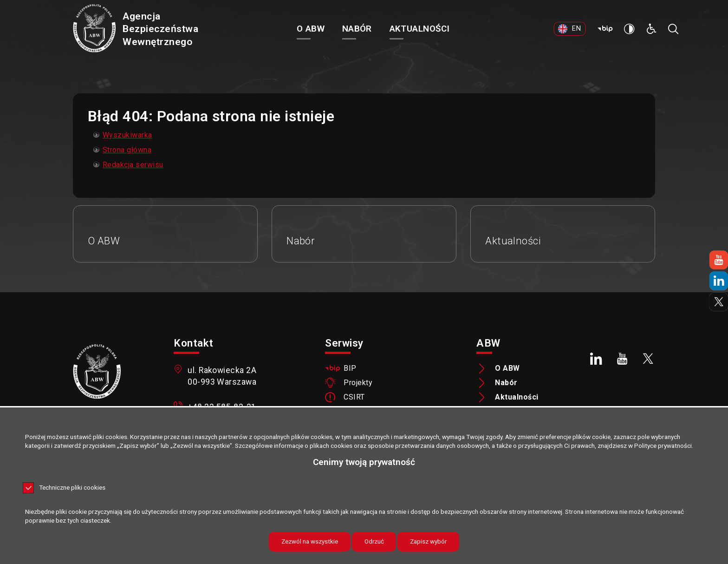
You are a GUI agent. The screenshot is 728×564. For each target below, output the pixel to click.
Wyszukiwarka (127, 135)
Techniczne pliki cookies (72, 488)
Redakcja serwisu (133, 165)
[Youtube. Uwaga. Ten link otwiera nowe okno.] (622, 360)
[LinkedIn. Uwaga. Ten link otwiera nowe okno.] (597, 360)
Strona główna (127, 150)
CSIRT (354, 399)
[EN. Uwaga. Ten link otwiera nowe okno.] (577, 35)
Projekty (358, 384)
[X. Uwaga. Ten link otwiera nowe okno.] (648, 360)
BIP (350, 370)
